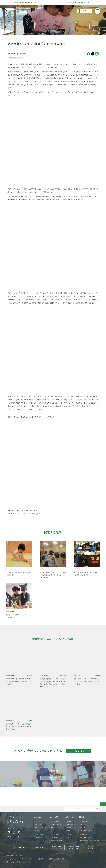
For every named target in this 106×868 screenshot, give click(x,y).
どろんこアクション (85, 821)
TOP (3, 33)
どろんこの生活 (55, 834)
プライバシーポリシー (27, 859)
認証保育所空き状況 (85, 837)
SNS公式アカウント (14, 836)
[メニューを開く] (97, 11)
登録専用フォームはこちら (14, 855)
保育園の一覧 (70, 821)
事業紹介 (69, 834)
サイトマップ (12, 859)
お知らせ (82, 828)
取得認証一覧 (38, 837)
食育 (68, 837)
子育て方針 (38, 824)
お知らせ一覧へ (79, 751)
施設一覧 (69, 828)
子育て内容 (54, 837)
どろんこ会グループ (14, 828)
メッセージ (38, 821)
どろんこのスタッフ (40, 828)
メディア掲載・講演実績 (87, 831)
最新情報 (81, 817)
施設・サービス (70, 817)
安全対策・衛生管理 (56, 841)
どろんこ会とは (38, 817)
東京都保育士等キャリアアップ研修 (90, 841)
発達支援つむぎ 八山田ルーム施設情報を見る (25, 514)
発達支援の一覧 (71, 824)
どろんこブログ (13, 33)
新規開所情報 (84, 834)
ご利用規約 (41, 859)
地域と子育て (54, 828)
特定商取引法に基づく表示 (56, 859)
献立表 (68, 831)
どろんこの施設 (39, 834)
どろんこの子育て (55, 817)
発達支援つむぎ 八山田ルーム (16, 58)
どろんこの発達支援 (56, 824)
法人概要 (37, 831)
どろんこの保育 (55, 821)
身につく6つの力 (55, 831)
